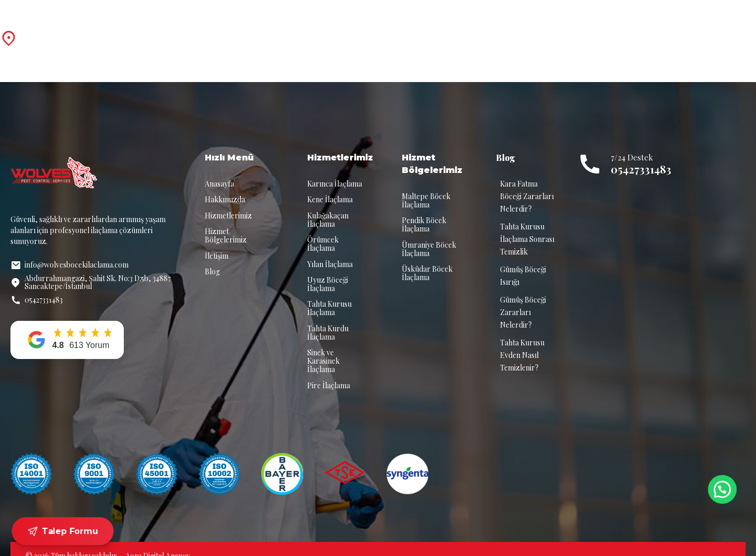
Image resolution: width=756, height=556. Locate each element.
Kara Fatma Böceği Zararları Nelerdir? (527, 183)
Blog (514, 31)
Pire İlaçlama (329, 372)
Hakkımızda (294, 31)
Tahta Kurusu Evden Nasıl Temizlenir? (522, 341)
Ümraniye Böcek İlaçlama (429, 235)
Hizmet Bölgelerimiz (447, 31)
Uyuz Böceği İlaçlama (328, 270)
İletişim (560, 31)
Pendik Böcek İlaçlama (424, 211)
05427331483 (641, 155)
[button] (67, 326)
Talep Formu (63, 531)
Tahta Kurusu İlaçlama (329, 294)
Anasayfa (233, 31)
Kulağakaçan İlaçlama (328, 206)
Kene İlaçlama (330, 186)
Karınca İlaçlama (335, 170)
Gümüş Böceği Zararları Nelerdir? (523, 299)
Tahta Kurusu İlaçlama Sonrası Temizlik (527, 225)
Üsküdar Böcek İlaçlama (427, 259)
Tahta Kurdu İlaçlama (328, 319)
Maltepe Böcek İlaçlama (426, 187)
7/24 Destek (673, 26)
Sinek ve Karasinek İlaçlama (323, 347)
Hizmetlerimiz (364, 31)
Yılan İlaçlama (330, 251)
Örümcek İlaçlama (323, 230)
